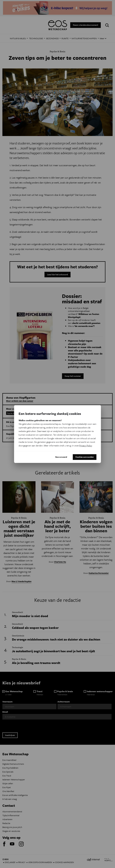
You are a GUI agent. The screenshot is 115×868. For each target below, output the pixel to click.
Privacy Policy (86, 445)
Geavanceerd (61, 457)
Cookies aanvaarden (85, 457)
